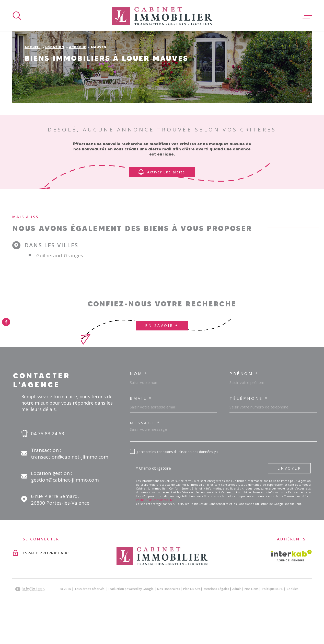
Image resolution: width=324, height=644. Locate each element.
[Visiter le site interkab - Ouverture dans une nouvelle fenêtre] (291, 588)
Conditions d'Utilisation (253, 536)
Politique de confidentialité (154, 532)
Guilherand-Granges (60, 288)
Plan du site (192, 621)
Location (55, 79)
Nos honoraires (169, 621)
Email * (141, 431)
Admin (237, 621)
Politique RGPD (273, 621)
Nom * (139, 406)
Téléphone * (249, 431)
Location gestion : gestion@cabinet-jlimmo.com (65, 509)
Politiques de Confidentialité (209, 536)
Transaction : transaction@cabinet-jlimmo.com (70, 486)
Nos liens (252, 621)
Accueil (32, 79)
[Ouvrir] (17, 16)
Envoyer (289, 500)
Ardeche (78, 79)
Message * (145, 455)
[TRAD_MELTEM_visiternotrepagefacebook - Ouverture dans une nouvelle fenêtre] (6, 322)
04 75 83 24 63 (48, 466)
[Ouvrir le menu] (307, 16)
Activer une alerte (162, 204)
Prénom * (244, 406)
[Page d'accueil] (162, 16)
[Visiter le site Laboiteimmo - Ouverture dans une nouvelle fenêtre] (30, 621)
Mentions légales (216, 621)
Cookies (293, 621)
